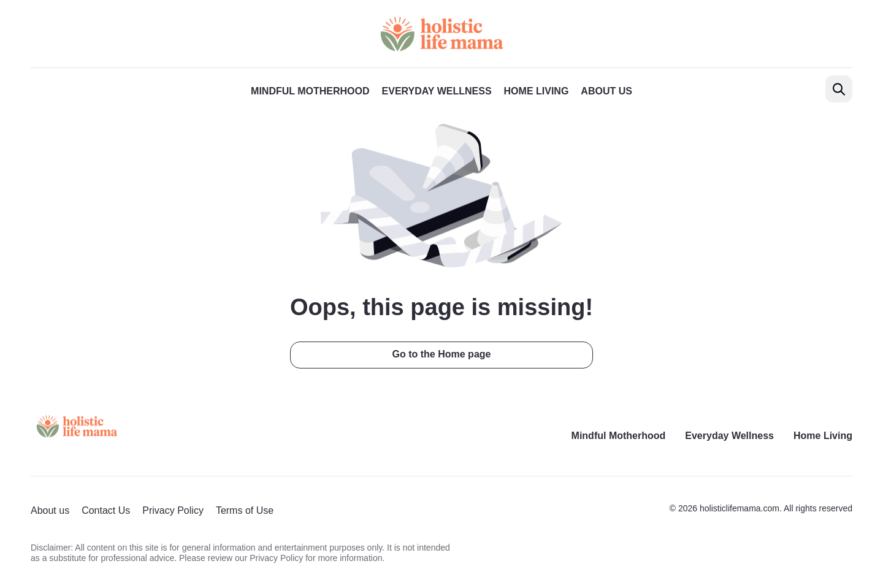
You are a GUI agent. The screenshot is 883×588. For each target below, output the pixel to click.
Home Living (537, 91)
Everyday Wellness (437, 91)
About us (606, 91)
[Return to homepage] (77, 426)
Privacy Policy (173, 510)
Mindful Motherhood (310, 91)
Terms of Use (245, 510)
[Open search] (839, 89)
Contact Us (106, 510)
